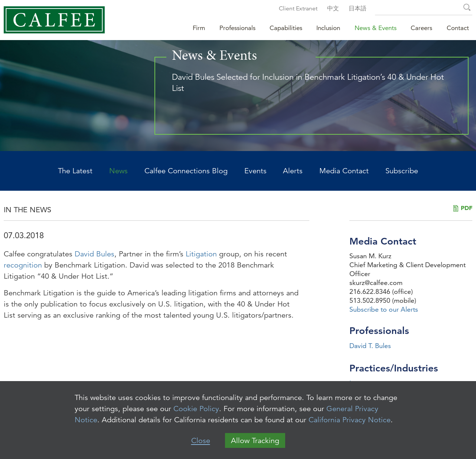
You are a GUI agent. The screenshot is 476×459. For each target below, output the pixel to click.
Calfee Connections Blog (186, 171)
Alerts (293, 171)
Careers (421, 28)
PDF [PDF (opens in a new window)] (467, 208)
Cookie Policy (196, 409)
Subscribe (402, 171)
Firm (199, 28)
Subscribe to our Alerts (384, 309)
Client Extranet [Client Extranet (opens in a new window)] (298, 9)
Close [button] (201, 441)
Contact (458, 28)
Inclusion (328, 28)
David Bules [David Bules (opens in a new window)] (94, 254)
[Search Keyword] (424, 9)
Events (255, 171)
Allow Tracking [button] (255, 441)
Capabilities (286, 28)
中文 (333, 9)
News (118, 171)
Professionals (237, 28)
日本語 (358, 9)
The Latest (75, 171)
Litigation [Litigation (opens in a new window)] (201, 254)
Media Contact (344, 171)
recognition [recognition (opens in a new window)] (23, 265)
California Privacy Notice (350, 420)
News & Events (376, 28)
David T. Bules (370, 346)
